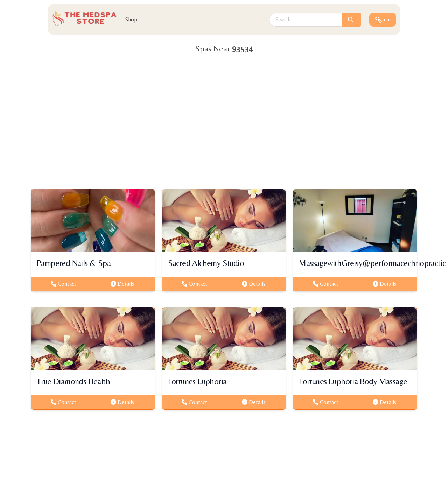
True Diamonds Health (73, 381)
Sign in (383, 19)
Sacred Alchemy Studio (206, 263)
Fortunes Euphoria (197, 381)
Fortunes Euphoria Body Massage (353, 381)
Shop (131, 19)
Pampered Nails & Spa (74, 263)
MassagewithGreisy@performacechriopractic (372, 263)
